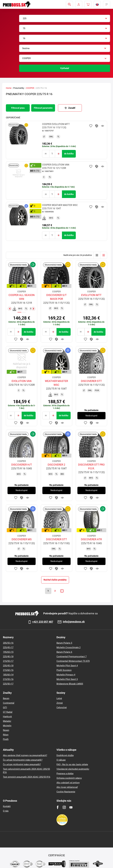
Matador (7, 721)
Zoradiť (72, 108)
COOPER (30, 88)
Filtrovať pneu (18, 108)
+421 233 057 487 (43, 622)
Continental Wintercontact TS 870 (73, 661)
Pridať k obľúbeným (91, 126)
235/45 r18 (8, 665)
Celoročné (62, 707)
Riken (6, 735)
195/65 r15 (8, 652)
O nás (6, 811)
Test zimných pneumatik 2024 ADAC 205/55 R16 (27, 777)
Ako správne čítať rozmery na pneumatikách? (25, 755)
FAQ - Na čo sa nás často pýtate (72, 764)
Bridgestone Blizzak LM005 (70, 684)
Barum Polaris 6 (64, 652)
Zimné (60, 703)
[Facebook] (58, 807)
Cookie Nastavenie (66, 792)
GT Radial (8, 712)
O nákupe (61, 760)
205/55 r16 (8, 643)
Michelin (7, 726)
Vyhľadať (65, 68)
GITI (5, 707)
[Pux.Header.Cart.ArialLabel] (88, 4)
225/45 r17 (8, 647)
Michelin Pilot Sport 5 (67, 679)
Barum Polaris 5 (64, 643)
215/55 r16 (8, 679)
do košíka (69, 153)
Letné (59, 698)
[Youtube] (71, 807)
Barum (6, 698)
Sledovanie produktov (103, 126)
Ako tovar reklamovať (67, 787)
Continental (9, 703)
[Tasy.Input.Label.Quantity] (52, 154)
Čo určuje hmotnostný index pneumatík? (23, 760)
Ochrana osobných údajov (69, 778)
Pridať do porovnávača (97, 126)
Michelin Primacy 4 (66, 675)
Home (9, 88)
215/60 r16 (8, 670)
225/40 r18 (8, 656)
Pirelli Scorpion (64, 670)
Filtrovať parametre (43, 108)
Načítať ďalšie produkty (55, 579)
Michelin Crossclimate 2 (68, 647)
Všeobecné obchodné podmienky (73, 769)
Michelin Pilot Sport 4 (67, 665)
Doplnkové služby (65, 755)
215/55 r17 (8, 661)
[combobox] (65, 18)
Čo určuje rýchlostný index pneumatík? (22, 764)
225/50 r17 (8, 684)
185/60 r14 (8, 675)
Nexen (6, 730)
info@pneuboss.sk (74, 622)
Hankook (7, 716)
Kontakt (7, 806)
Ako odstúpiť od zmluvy (68, 782)
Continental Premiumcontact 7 (72, 656)
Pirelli (6, 739)
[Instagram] (64, 807)
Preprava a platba (65, 773)
